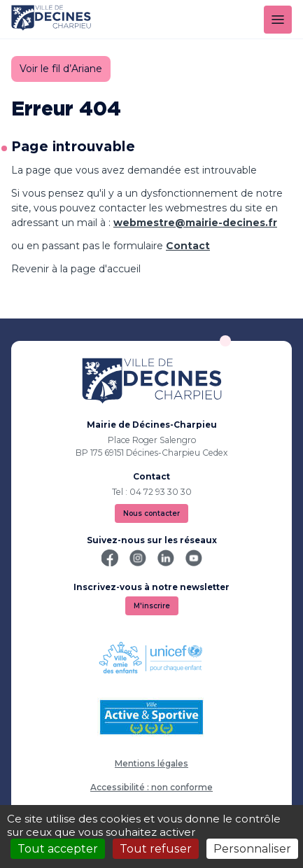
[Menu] (278, 20)
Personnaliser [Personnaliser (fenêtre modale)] (252, 849)
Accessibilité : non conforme (151, 787)
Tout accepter (58, 849)
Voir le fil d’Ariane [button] (61, 69)
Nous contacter (151, 513)
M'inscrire (152, 606)
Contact (188, 246)
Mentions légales (151, 763)
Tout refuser (156, 849)
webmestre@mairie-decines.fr (195, 223)
